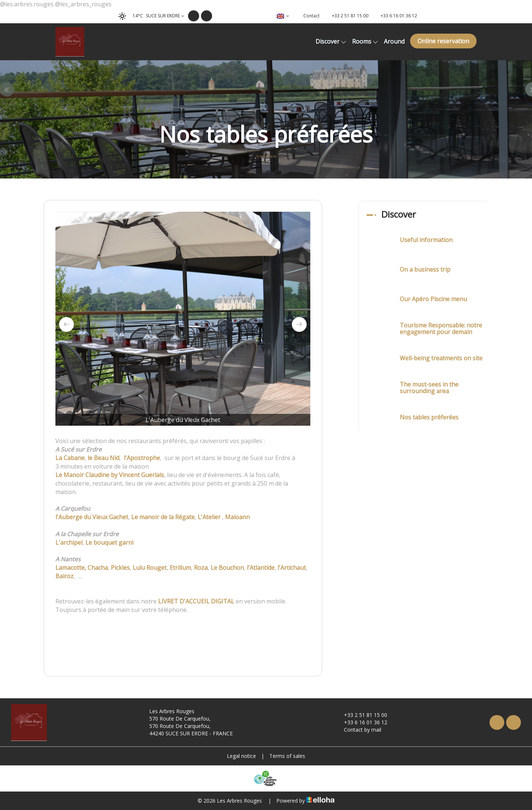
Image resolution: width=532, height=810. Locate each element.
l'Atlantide (261, 568)
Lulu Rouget (150, 568)
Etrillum (180, 568)
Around (394, 41)
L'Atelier (210, 517)
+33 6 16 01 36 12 (361, 722)
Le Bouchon (227, 568)
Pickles (120, 568)
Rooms (365, 41)
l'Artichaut (292, 568)
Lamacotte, (71, 568)
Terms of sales (287, 756)
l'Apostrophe (142, 458)
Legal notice (241, 756)
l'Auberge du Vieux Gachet (92, 517)
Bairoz (64, 576)
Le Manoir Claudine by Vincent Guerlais (110, 475)
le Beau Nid (103, 458)
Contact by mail (358, 730)
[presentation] (66, 324)
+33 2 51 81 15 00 (361, 715)
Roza (201, 568)
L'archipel (69, 542)
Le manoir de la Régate (163, 517)
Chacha (98, 568)
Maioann (237, 517)
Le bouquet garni (109, 542)
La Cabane (70, 458)
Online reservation (443, 41)
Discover (331, 41)
